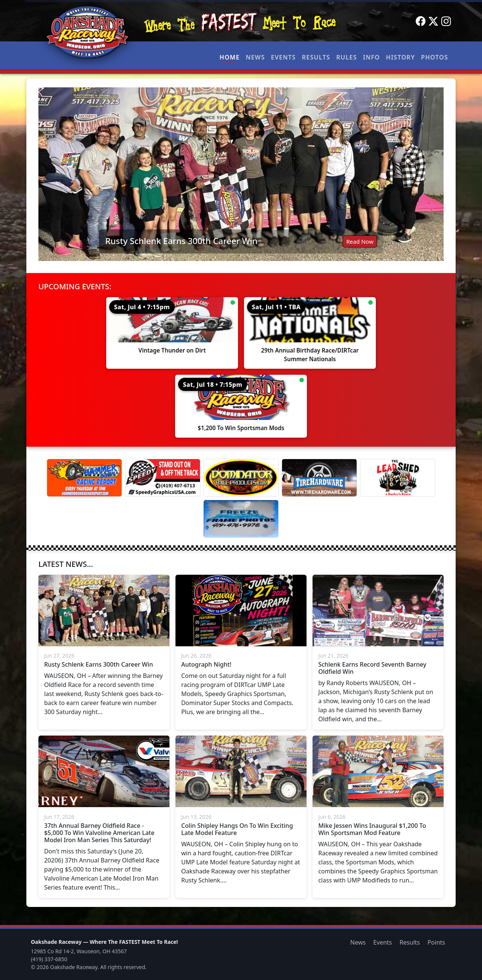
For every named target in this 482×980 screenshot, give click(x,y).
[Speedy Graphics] (163, 478)
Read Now (360, 241)
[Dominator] (241, 478)
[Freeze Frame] (241, 519)
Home (230, 57)
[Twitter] (433, 21)
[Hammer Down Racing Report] (84, 478)
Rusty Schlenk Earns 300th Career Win (181, 241)
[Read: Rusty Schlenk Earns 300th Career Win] (241, 174)
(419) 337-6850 (49, 959)
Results (316, 57)
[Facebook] (421, 21)
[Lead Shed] (398, 478)
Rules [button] (347, 57)
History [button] (400, 57)
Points (436, 942)
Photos (435, 57)
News (255, 57)
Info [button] (371, 57)
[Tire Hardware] (319, 478)
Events (283, 57)
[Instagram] (446, 21)
